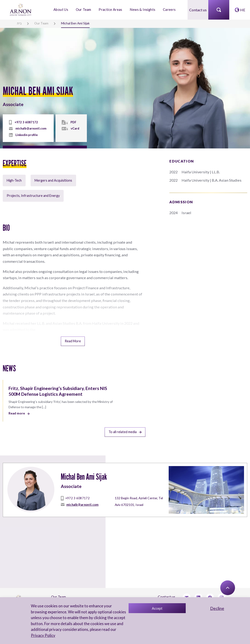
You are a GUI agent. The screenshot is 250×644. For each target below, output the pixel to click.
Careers (169, 10)
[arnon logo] (21, 9)
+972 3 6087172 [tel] (25, 122)
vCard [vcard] (74, 129)
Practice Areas (111, 10)
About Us (62, 10)
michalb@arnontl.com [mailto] (31, 129)
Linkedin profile (26, 135)
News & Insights (142, 10)
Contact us (198, 10)
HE (243, 10)
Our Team (84, 10)
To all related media (125, 422)
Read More (73, 332)
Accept (157, 608)
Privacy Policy (43, 635)
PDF (73, 122)
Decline (217, 608)
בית (19, 23)
